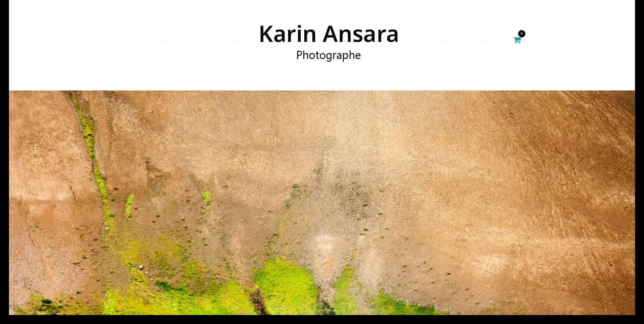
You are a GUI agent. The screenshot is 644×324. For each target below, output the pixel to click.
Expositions (217, 42)
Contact (486, 42)
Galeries (157, 42)
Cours (437, 42)
